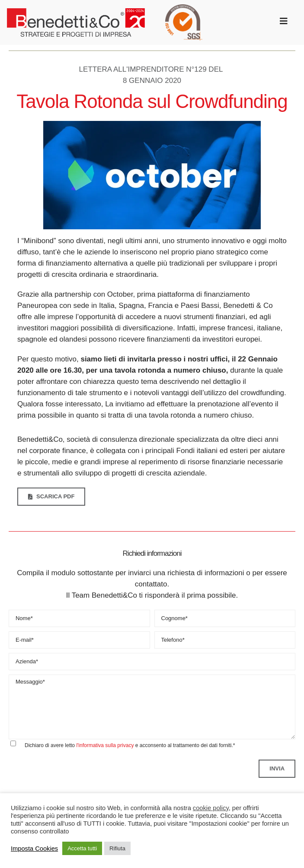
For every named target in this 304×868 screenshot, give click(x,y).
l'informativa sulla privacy (105, 745)
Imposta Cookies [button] (34, 849)
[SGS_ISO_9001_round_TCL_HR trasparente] (184, 8)
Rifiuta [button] (117, 848)
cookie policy (211, 808)
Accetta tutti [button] (82, 848)
